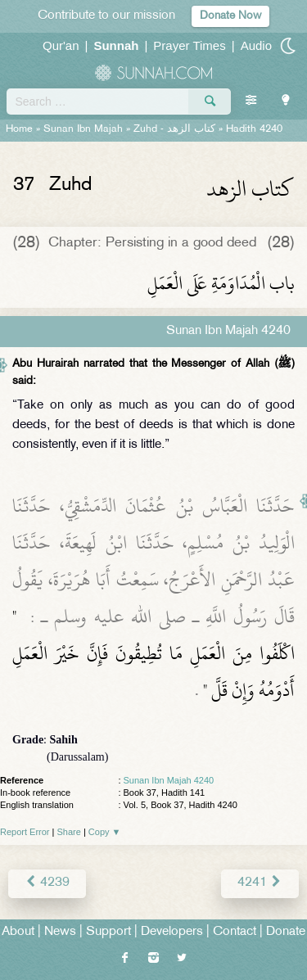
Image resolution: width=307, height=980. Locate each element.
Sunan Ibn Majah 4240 (169, 780)
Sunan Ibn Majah (83, 129)
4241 (260, 883)
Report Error (25, 832)
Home (19, 129)
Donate (286, 932)
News (60, 932)
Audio (256, 45)
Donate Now (230, 16)
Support (108, 932)
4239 (47, 883)
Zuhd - (174, 129)
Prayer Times (189, 45)
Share (69, 832)
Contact (235, 932)
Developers (172, 932)
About (18, 932)
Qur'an (61, 45)
